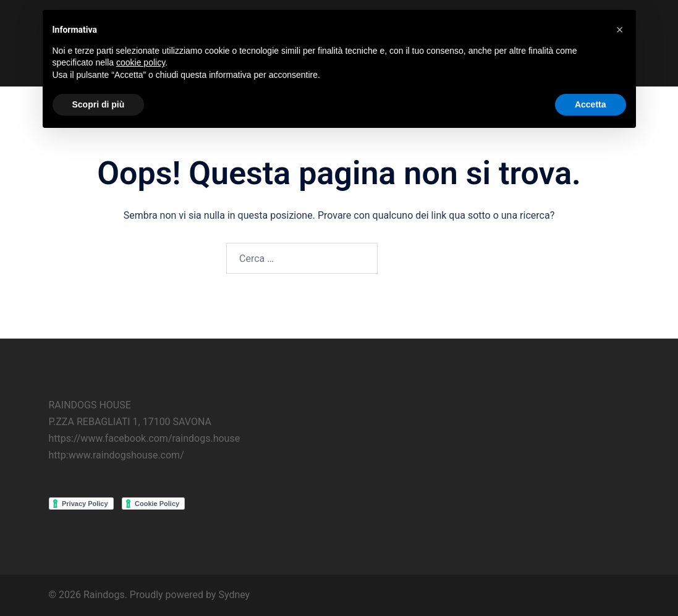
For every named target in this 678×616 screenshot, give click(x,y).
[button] (620, 30)
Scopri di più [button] (99, 104)
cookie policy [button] (141, 62)
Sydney (234, 595)
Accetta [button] (591, 104)
